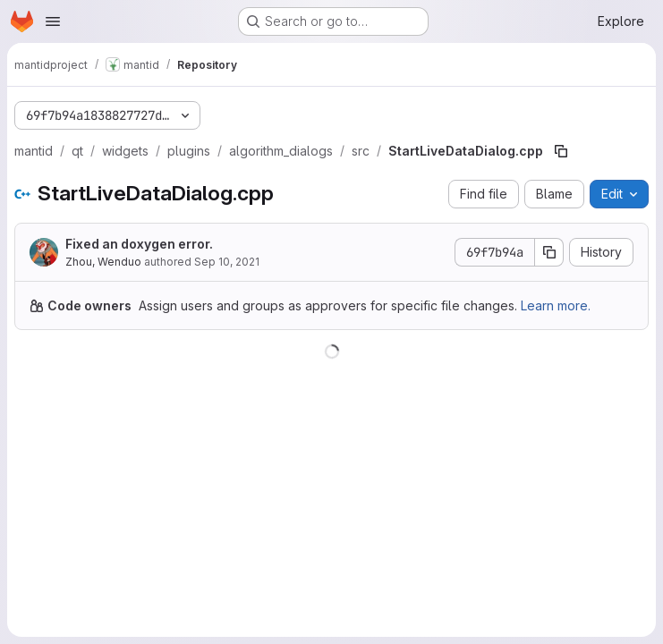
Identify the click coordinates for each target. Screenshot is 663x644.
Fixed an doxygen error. (139, 244)
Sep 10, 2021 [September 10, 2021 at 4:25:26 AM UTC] (227, 262)
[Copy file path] (561, 151)
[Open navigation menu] (53, 21)
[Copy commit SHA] (549, 252)
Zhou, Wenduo (103, 262)
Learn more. (556, 305)
